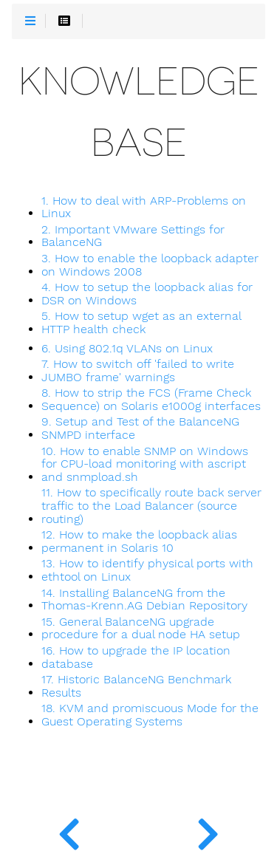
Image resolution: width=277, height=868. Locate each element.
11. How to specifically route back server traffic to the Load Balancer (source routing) (151, 506)
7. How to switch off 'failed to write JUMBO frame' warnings (138, 371)
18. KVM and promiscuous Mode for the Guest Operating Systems (150, 715)
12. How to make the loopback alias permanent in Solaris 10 (139, 541)
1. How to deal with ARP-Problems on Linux (144, 208)
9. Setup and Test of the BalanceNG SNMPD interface (140, 428)
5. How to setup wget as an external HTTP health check (141, 323)
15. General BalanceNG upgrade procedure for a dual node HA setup (141, 629)
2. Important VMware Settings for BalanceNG (133, 236)
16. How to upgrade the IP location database (136, 657)
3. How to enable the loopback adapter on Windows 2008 (150, 265)
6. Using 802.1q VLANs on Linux (127, 349)
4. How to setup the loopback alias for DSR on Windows (147, 294)
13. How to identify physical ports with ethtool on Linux (147, 570)
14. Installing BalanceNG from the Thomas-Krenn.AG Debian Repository (144, 600)
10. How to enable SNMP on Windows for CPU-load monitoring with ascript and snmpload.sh (145, 464)
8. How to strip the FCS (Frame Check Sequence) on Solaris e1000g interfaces (151, 400)
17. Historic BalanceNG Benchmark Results (136, 686)
